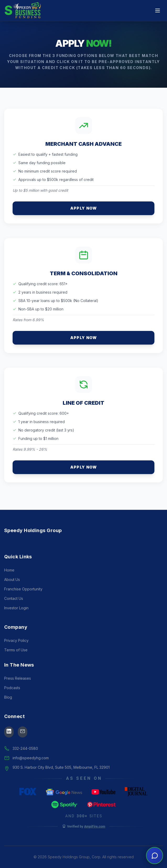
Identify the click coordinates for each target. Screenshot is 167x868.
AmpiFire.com (95, 826)
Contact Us (14, 598)
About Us (12, 579)
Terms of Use (16, 650)
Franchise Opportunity (23, 589)
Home (9, 570)
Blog (8, 697)
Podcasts (12, 688)
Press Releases (18, 678)
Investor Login (16, 608)
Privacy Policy (16, 640)
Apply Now (84, 208)
